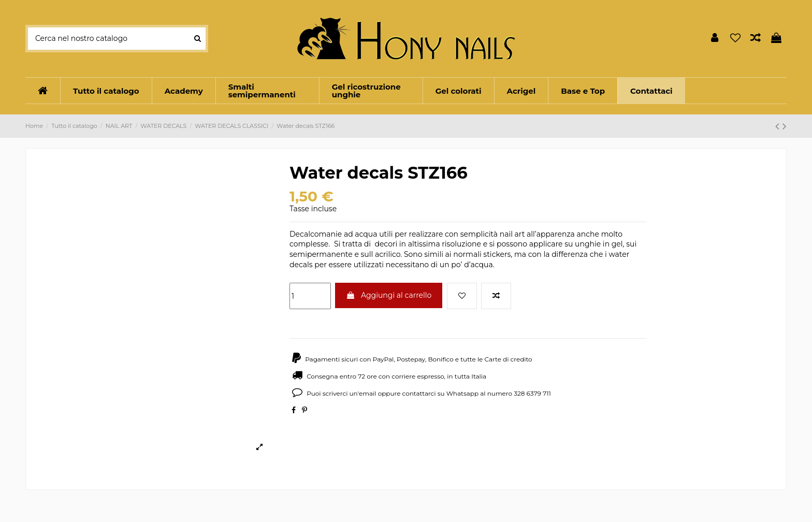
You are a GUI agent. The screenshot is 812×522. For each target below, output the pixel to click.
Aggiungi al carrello (389, 295)
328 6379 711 (532, 393)
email (368, 393)
